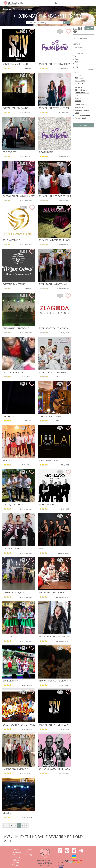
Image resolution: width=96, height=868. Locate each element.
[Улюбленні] (76, 33)
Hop (77, 64)
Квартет (78, 98)
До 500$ (78, 75)
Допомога (16, 857)
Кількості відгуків (82, 110)
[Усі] (76, 29)
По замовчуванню (83, 115)
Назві (77, 113)
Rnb (76, 67)
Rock (77, 56)
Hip (76, 62)
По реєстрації (81, 118)
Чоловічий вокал (82, 93)
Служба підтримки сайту (16, 852)
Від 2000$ (79, 83)
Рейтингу (79, 107)
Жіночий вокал (81, 90)
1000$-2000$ (80, 81)
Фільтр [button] (89, 28)
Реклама (28, 849)
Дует (77, 95)
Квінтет (78, 101)
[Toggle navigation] (56, 3)
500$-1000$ (80, 78)
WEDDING (16, 3)
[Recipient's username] (44, 23)
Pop (76, 59)
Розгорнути (91, 69)
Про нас (15, 865)
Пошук (67, 23)
